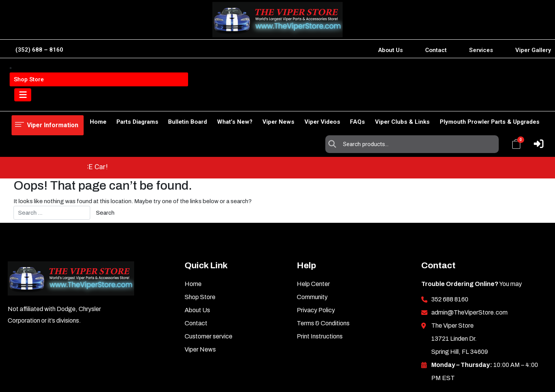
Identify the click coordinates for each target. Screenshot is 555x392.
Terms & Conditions (323, 279)
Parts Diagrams (109, 102)
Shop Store (58, 102)
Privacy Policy (316, 266)
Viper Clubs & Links (399, 102)
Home (20, 102)
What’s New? (214, 102)
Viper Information (51, 73)
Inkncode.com (519, 374)
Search (334, 74)
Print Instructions (320, 292)
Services (481, 50)
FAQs (349, 102)
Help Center (313, 240)
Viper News (262, 102)
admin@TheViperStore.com (469, 268)
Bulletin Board (163, 102)
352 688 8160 (450, 255)
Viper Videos (310, 102)
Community (312, 253)
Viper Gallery (533, 50)
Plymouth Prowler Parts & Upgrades (490, 102)
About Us (390, 50)
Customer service (209, 292)
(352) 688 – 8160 (39, 50)
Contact (436, 50)
